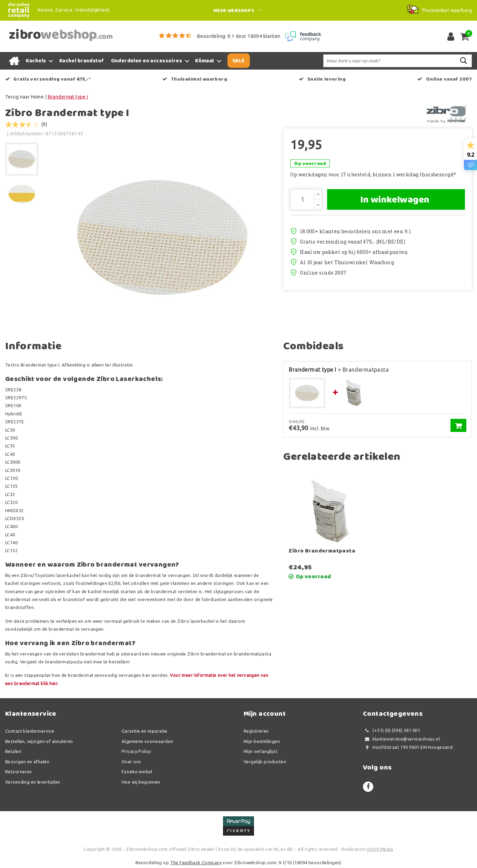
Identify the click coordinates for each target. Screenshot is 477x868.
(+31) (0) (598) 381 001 (392, 730)
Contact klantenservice (30, 731)
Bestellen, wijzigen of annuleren (39, 741)
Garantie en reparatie (145, 731)
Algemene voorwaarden (147, 741)
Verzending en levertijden (33, 782)
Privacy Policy (136, 751)
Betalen (13, 751)
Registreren (256, 731)
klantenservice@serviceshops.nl (401, 739)
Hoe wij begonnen (141, 782)
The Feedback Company (196, 862)
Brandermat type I (68, 97)
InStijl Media (380, 849)
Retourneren (19, 772)
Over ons (131, 762)
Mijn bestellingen (262, 741)
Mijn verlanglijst (261, 751)
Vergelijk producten (265, 762)
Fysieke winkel (137, 772)
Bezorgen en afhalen (27, 762)
